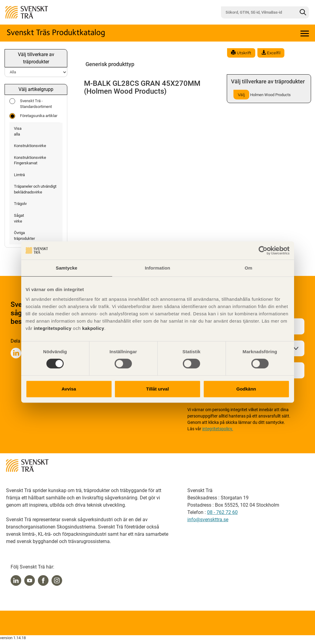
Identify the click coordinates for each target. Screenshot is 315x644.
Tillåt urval (157, 389)
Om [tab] (248, 268)
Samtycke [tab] (67, 268)
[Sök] (303, 12)
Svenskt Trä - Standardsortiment (31, 104)
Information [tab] (158, 268)
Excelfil (271, 53)
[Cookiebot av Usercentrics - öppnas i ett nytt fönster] (263, 250)
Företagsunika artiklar (33, 116)
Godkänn (246, 389)
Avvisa (69, 389)
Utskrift (241, 53)
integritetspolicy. (218, 429)
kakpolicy (93, 328)
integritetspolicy (52, 328)
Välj (241, 95)
